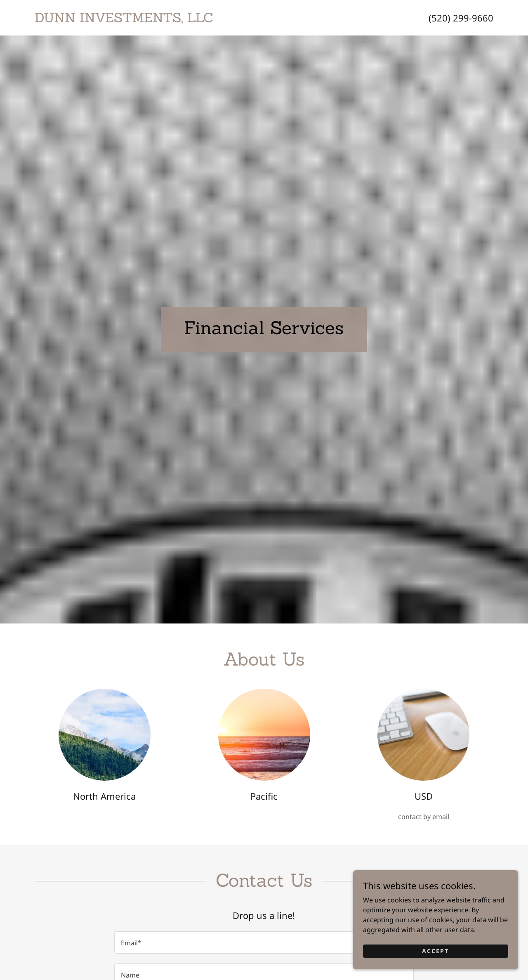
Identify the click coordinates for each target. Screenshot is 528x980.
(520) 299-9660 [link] (461, 18)
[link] (149, 20)
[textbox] (264, 942)
